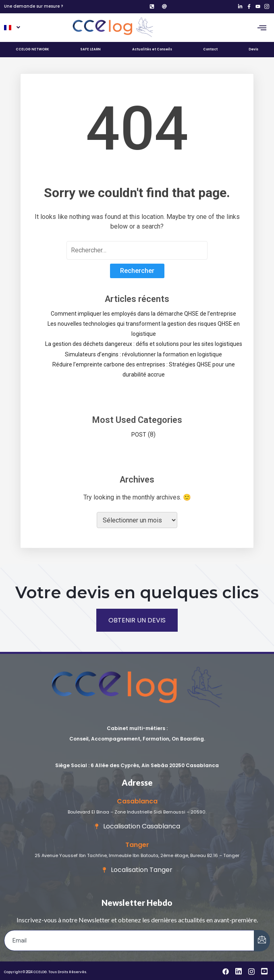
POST (139, 435)
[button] (11, 28)
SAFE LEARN (90, 49)
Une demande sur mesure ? (33, 6)
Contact (210, 49)
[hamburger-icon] (262, 28)
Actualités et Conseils (152, 49)
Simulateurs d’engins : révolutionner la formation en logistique (143, 354)
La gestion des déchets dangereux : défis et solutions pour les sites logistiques (144, 344)
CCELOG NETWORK (32, 49)
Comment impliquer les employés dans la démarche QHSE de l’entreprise (143, 314)
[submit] (262, 941)
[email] (129, 940)
